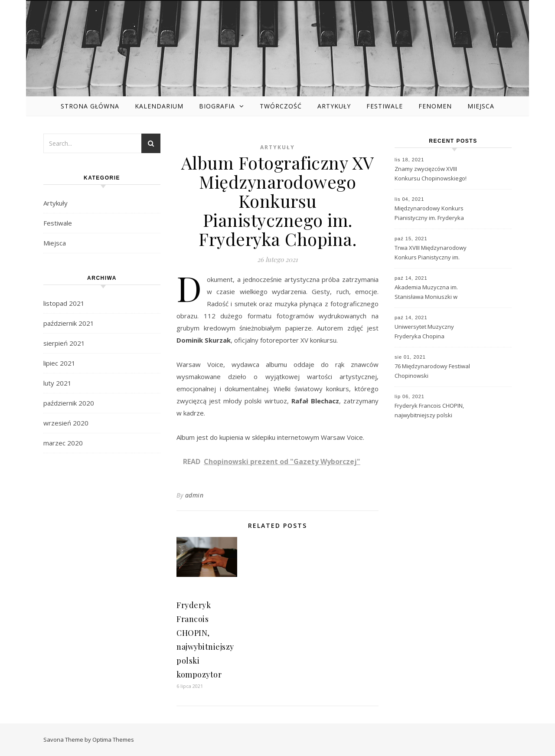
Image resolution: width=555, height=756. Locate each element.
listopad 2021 (64, 303)
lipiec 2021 (59, 363)
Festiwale (385, 106)
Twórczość (281, 106)
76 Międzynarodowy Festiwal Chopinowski (432, 371)
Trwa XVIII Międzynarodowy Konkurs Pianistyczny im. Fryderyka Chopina (431, 253)
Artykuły (334, 106)
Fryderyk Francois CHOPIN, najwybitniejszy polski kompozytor (429, 411)
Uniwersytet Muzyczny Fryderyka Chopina (424, 331)
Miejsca (481, 106)
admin (194, 495)
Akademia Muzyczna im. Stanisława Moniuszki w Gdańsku (426, 293)
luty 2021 (57, 383)
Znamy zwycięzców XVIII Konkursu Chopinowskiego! (431, 173)
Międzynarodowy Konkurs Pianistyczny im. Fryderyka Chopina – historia (429, 214)
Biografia (217, 106)
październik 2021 (69, 323)
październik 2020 (69, 403)
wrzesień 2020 (66, 423)
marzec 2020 (63, 443)
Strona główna (90, 106)
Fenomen (435, 106)
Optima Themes (113, 740)
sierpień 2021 (64, 343)
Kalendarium (159, 106)
